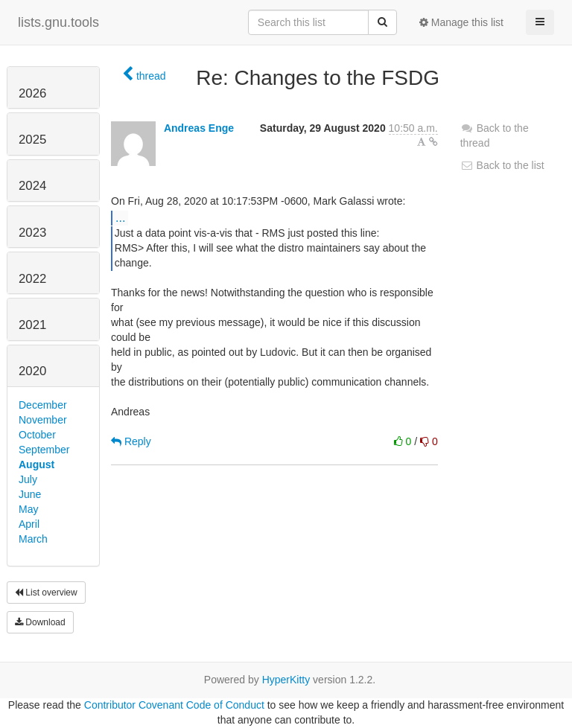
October (37, 435)
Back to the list (502, 165)
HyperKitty (286, 680)
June (30, 494)
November (43, 420)
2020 (32, 371)
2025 (32, 140)
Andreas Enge (199, 128)
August (36, 464)
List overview (46, 593)
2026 (32, 93)
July (28, 479)
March (33, 539)
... (120, 217)
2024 (32, 186)
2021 (32, 325)
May (28, 509)
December (43, 405)
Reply (131, 441)
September (44, 450)
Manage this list (461, 22)
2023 (32, 233)
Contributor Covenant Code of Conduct (174, 705)
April (29, 524)
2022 (32, 279)
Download (40, 622)
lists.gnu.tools (58, 22)
